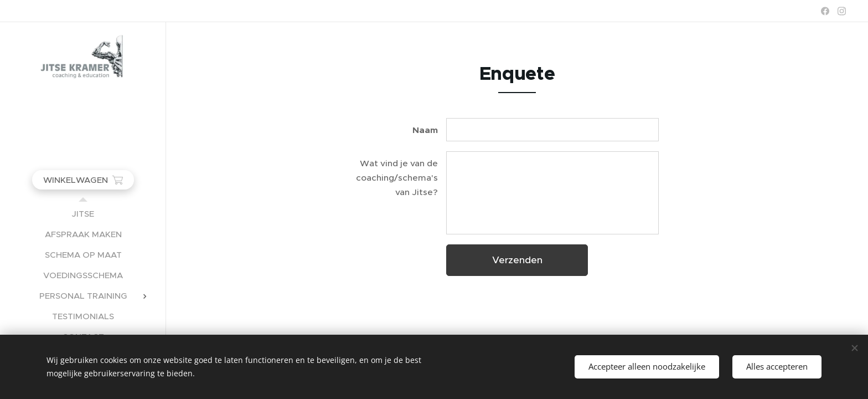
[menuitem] (83, 214)
